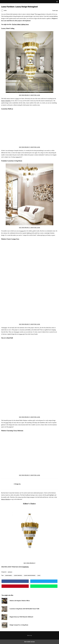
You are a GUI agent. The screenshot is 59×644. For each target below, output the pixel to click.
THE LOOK (37, 95)
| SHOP (32, 95)
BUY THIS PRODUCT (29, 563)
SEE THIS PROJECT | (25, 147)
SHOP (32, 147)
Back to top (30, 635)
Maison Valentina (6, 499)
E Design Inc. (17, 484)
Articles (10, 572)
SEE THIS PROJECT (24, 95)
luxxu (39, 576)
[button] (57, 2)
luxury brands (8, 576)
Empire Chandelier (6, 101)
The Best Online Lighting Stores (20, 24)
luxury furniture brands (30, 576)
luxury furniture (18, 576)
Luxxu (21, 334)
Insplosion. (26, 567)
